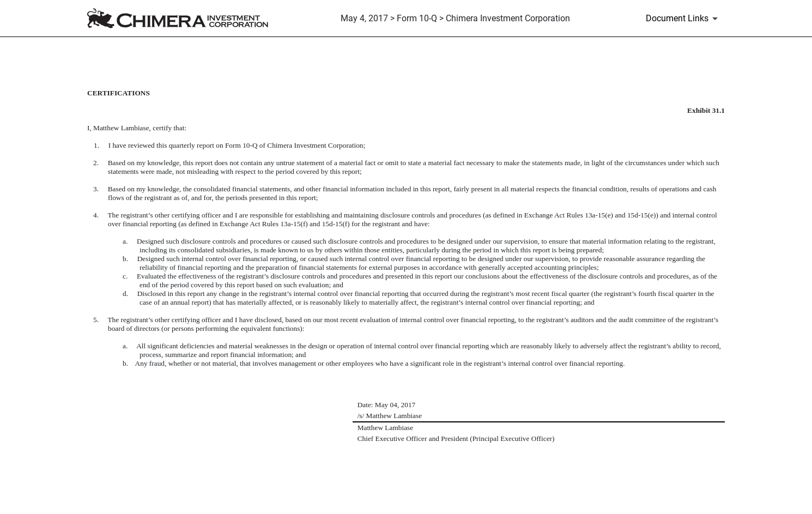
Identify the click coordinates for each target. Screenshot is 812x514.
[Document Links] (684, 19)
